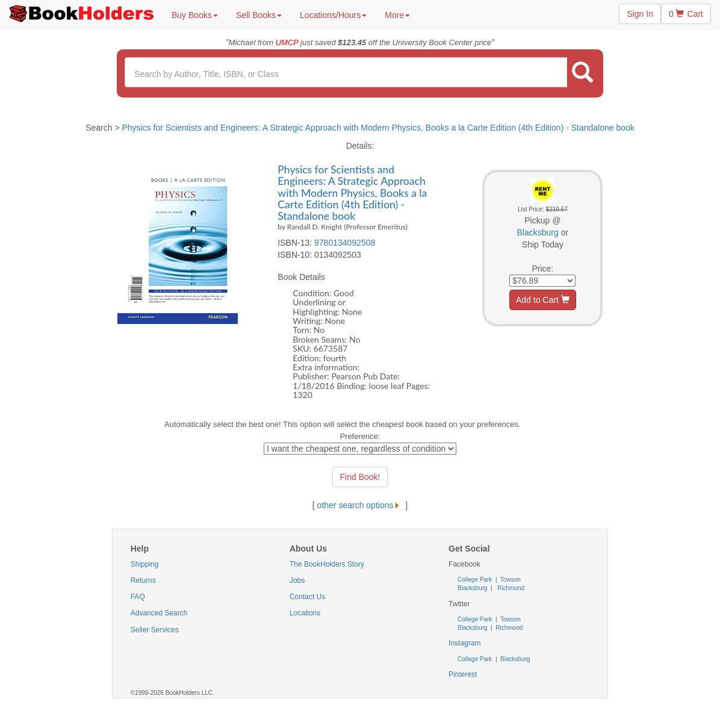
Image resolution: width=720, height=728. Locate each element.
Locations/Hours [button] (333, 15)
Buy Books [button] (195, 15)
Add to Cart (543, 300)
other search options (360, 505)
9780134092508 (345, 243)
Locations (305, 613)
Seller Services (155, 630)
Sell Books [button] (259, 15)
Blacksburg (538, 232)
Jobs (297, 580)
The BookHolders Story (327, 564)
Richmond (510, 588)
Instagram (464, 643)
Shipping (145, 564)
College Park (476, 580)
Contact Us (307, 597)
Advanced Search (159, 613)
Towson (510, 580)
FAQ (138, 597)
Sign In (640, 14)
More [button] (397, 15)
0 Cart (686, 14)
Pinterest (463, 674)
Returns (143, 580)
